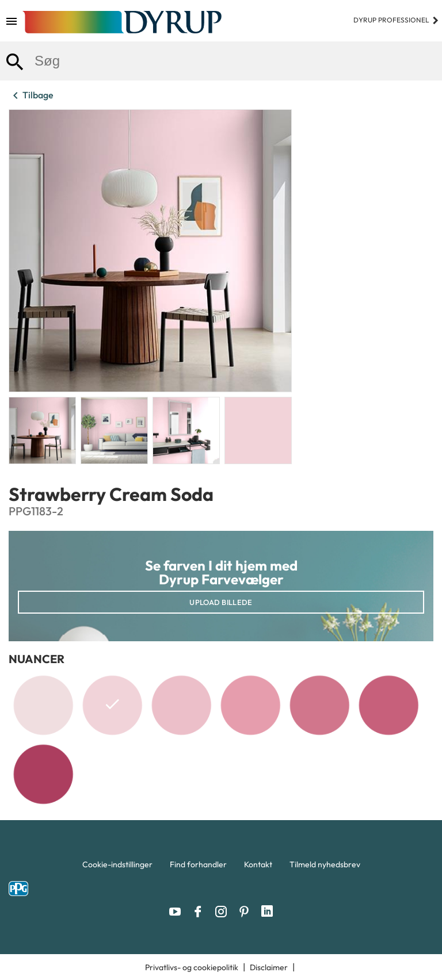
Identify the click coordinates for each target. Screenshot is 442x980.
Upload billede (221, 602)
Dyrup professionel (396, 20)
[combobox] (221, 61)
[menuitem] (117, 867)
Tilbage (31, 95)
